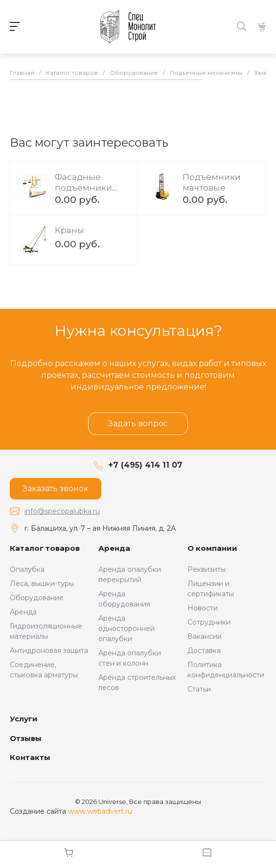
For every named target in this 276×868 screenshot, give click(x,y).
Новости (203, 608)
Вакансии (205, 636)
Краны (69, 230)
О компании (212, 548)
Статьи (199, 689)
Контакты (30, 757)
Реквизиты (207, 569)
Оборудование (37, 598)
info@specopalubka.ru (62, 511)
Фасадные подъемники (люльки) (83, 188)
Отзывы (26, 738)
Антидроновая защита (49, 651)
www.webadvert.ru (100, 811)
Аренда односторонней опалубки (126, 629)
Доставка (204, 651)
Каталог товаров (45, 548)
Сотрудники (209, 622)
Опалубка (27, 569)
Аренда (23, 612)
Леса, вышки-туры (42, 584)
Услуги (24, 719)
